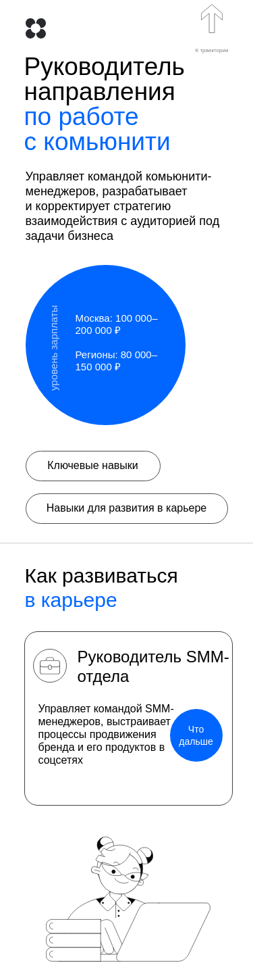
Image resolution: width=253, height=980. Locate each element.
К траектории (212, 50)
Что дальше (196, 735)
